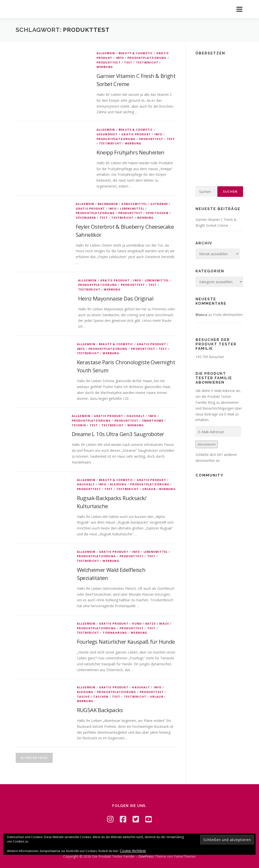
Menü (239, 9)
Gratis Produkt (136, 134)
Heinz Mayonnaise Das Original (116, 298)
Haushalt (136, 416)
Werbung (105, 67)
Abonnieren (207, 444)
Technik (79, 425)
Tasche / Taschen (93, 697)
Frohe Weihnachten (228, 315)
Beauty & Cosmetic (136, 53)
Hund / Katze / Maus (150, 623)
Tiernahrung (115, 633)
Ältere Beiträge (34, 758)
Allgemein (106, 53)
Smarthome (153, 421)
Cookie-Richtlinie (133, 851)
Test (128, 62)
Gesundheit (107, 134)
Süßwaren (86, 218)
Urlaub (149, 489)
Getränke (159, 204)
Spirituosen (157, 213)
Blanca (201, 315)
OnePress (146, 856)
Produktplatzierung (147, 58)
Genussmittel (134, 204)
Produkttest (109, 62)
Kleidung (118, 484)
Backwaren (108, 204)
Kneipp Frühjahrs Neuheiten (130, 152)
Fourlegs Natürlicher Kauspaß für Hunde (126, 642)
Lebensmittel (132, 208)
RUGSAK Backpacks (100, 710)
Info (120, 58)
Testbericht (147, 62)
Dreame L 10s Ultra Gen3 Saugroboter (118, 434)
